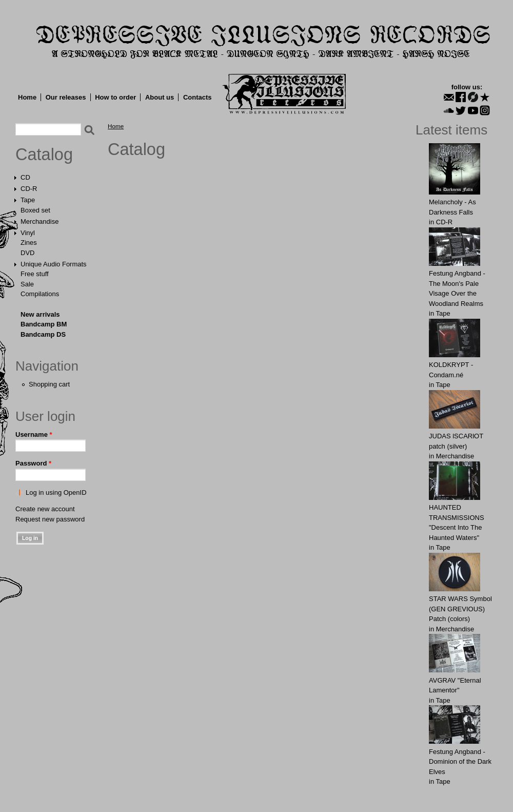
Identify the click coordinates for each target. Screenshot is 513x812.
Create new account (45, 509)
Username (34, 434)
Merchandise (40, 221)
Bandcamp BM (44, 324)
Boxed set (35, 210)
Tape (28, 200)
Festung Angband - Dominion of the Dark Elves (460, 762)
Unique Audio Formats (54, 264)
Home (27, 97)
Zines (29, 243)
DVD (27, 253)
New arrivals (40, 314)
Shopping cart (49, 384)
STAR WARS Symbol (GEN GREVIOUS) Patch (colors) (460, 609)
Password (33, 463)
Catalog (44, 154)
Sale (27, 284)
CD (25, 177)
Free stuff (35, 274)
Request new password (50, 519)
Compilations (40, 294)
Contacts (198, 97)
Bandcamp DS (43, 334)
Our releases (66, 97)
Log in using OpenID (56, 492)
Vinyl (28, 233)
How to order (115, 97)
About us (160, 97)
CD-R (29, 189)
